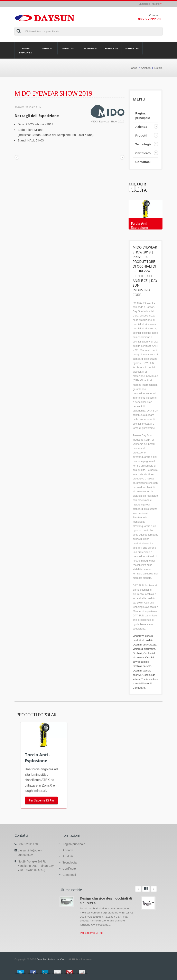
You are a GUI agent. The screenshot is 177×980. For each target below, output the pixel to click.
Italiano (156, 4)
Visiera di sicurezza (144, 649)
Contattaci (132, 48)
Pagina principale (25, 50)
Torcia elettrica (150, 679)
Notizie (158, 68)
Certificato (111, 48)
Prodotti (68, 48)
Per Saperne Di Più (91, 933)
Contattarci (139, 688)
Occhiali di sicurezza (145, 645)
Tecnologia (89, 48)
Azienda (47, 48)
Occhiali (137, 653)
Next (132, 188)
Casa (134, 68)
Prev (139, 188)
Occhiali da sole (142, 666)
